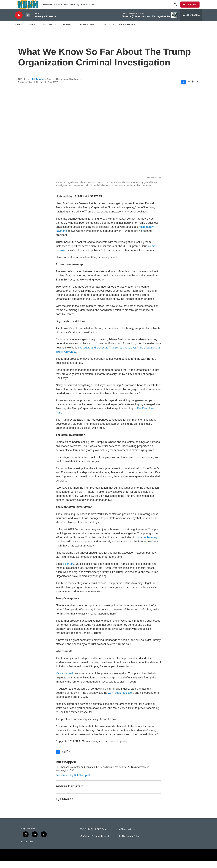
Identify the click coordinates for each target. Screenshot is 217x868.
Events (67, 31)
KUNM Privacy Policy (129, 843)
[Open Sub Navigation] (24, 31)
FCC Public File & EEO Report (94, 836)
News (19, 31)
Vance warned (65, 680)
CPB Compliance (127, 836)
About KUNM (86, 31)
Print (195, 88)
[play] (19, 22)
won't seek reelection (121, 700)
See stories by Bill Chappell (73, 782)
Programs (49, 31)
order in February (147, 544)
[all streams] (191, 22)
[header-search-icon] (176, 8)
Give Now (193, 8)
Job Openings (127, 31)
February (69, 571)
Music (32, 31)
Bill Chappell (37, 86)
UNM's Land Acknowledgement (94, 843)
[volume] (28, 22)
